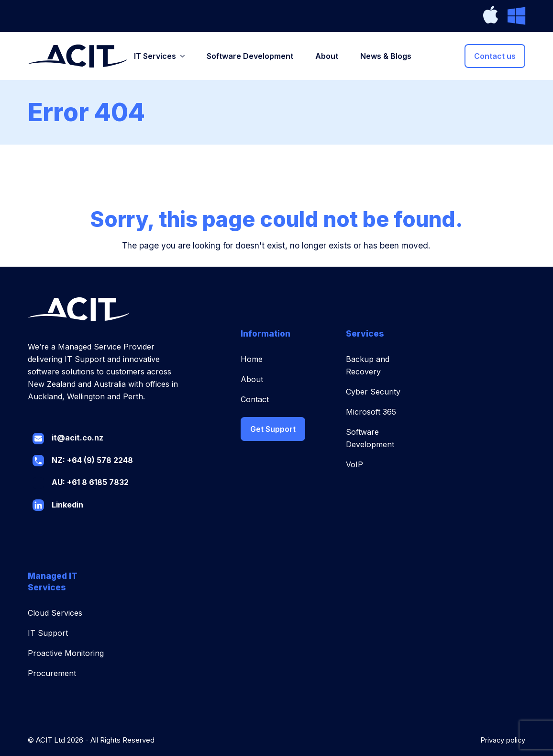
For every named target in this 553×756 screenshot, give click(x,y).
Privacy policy (503, 740)
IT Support (48, 633)
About (252, 379)
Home (252, 359)
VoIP (354, 464)
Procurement (52, 673)
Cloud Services (55, 613)
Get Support (273, 429)
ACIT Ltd (50, 740)
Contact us (495, 56)
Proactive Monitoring (66, 653)
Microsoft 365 (371, 412)
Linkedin (67, 505)
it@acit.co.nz (77, 438)
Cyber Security (373, 392)
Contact (255, 399)
